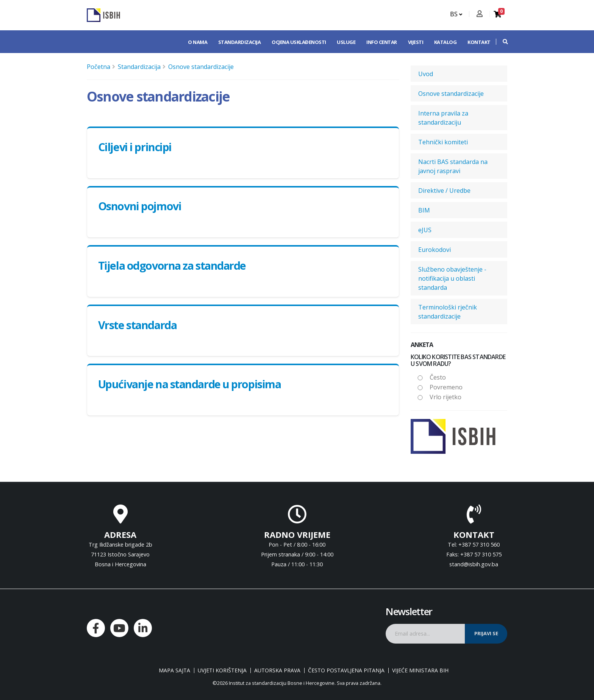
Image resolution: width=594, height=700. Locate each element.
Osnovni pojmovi (140, 206)
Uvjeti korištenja (222, 670)
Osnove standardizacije (201, 67)
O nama (198, 42)
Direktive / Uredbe (444, 191)
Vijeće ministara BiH (420, 670)
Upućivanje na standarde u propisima (190, 384)
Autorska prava (277, 670)
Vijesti (416, 42)
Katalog (445, 42)
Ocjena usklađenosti (299, 42)
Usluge (346, 42)
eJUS (425, 230)
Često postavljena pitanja (346, 670)
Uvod (426, 74)
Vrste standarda (137, 325)
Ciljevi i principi (135, 147)
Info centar (382, 42)
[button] (502, 42)
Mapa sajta (174, 670)
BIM (424, 210)
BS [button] (456, 14)
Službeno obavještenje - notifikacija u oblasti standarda (452, 278)
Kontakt (479, 42)
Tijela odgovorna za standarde (172, 265)
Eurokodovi (435, 250)
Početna (98, 67)
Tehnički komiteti (443, 142)
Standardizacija (240, 42)
